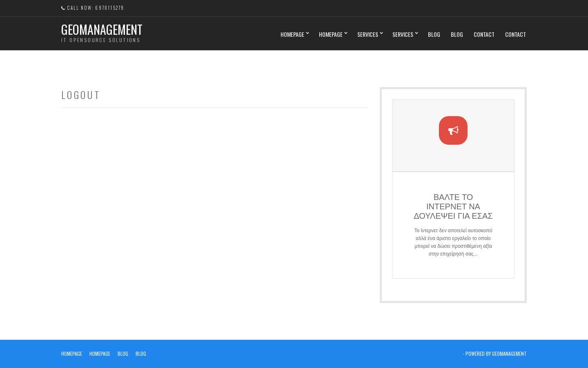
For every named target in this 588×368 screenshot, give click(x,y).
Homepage (292, 34)
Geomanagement (102, 29)
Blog (434, 34)
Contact (484, 34)
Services (368, 34)
